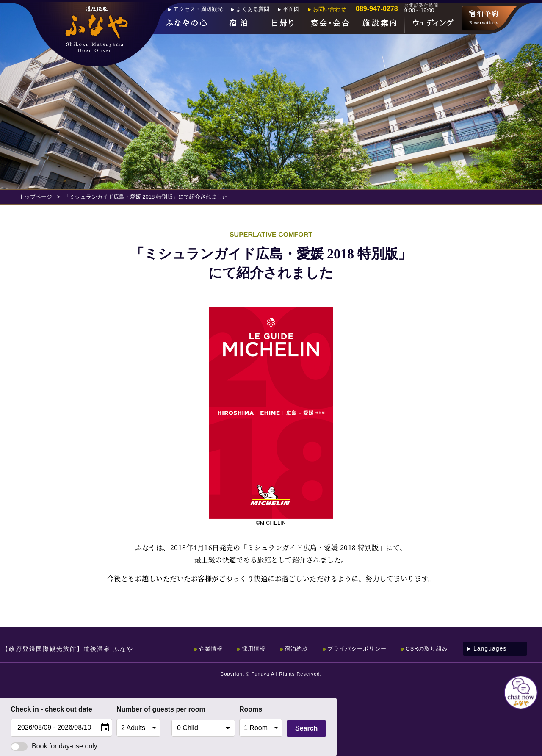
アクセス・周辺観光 (198, 9)
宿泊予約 (489, 18)
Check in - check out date (51, 709)
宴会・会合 (330, 24)
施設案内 (380, 24)
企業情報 (193, 648)
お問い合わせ (329, 9)
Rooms (251, 709)
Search (306, 728)
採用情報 (239, 648)
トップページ (36, 197)
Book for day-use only (54, 746)
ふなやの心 (187, 24)
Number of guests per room (142, 709)
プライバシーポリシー (350, 648)
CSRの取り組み (426, 648)
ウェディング (433, 24)
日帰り (283, 24)
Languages (490, 648)
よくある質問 (253, 9)
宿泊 (239, 24)
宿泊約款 (285, 648)
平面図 (291, 9)
